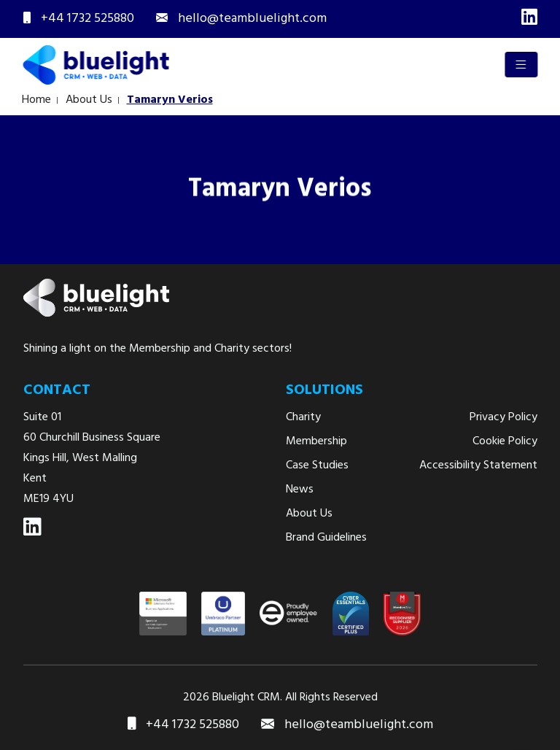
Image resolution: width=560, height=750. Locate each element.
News (300, 490)
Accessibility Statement (478, 465)
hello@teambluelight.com (347, 725)
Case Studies (317, 465)
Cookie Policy (505, 441)
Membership (316, 441)
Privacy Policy (503, 417)
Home (34, 100)
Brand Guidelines (326, 538)
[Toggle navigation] (522, 65)
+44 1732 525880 (183, 725)
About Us (86, 100)
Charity (303, 417)
